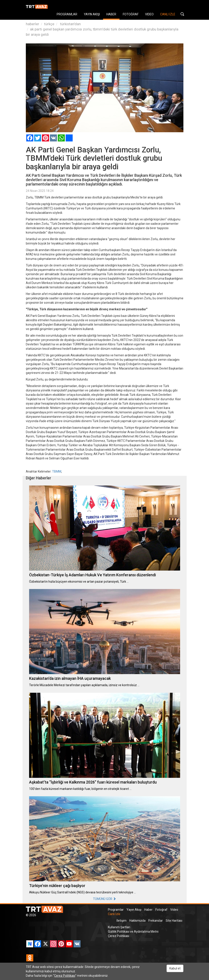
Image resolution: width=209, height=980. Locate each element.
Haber (148, 910)
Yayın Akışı (134, 910)
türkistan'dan (70, 24)
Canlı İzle (114, 914)
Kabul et (175, 968)
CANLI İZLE (168, 14)
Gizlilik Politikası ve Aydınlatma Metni (133, 932)
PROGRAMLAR (67, 14)
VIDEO (149, 14)
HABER (111, 14)
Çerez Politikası (119, 936)
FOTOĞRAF (131, 14)
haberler (32, 24)
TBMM (57, 471)
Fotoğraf (161, 910)
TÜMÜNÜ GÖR (104, 899)
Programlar (116, 910)
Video (174, 910)
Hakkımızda (137, 921)
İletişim (121, 921)
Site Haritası (174, 921)
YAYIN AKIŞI (92, 14)
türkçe (49, 24)
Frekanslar (156, 921)
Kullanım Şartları (119, 927)
